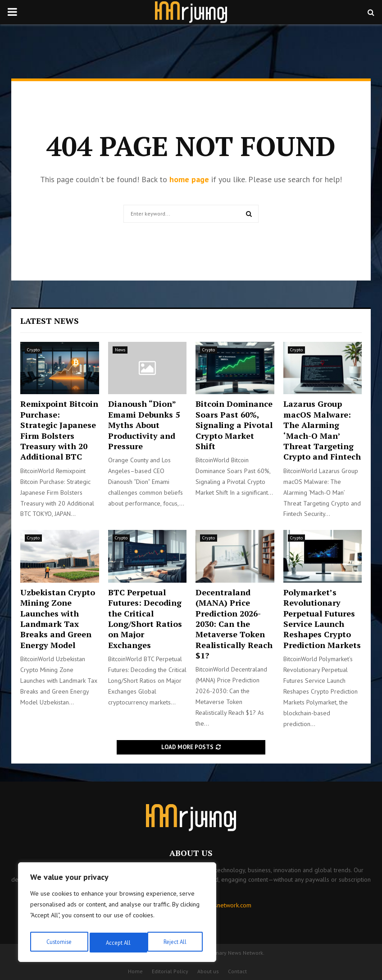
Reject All (117, 943)
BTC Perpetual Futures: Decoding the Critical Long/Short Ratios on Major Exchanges (145, 619)
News (120, 350)
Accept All (176, 943)
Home (135, 971)
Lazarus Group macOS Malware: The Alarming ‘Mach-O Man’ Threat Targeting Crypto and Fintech (322, 430)
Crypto (33, 350)
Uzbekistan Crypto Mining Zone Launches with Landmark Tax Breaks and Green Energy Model (58, 619)
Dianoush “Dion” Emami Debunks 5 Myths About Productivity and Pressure (144, 425)
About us (208, 971)
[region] (117, 915)
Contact (237, 971)
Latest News (50, 321)
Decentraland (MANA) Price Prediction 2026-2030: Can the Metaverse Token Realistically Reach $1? (234, 624)
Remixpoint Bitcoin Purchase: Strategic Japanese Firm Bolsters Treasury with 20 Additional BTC (59, 430)
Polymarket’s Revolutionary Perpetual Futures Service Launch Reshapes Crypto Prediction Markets (322, 619)
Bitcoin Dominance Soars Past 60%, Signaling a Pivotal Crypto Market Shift (234, 425)
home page (189, 179)
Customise (58, 943)
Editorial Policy (170, 971)
